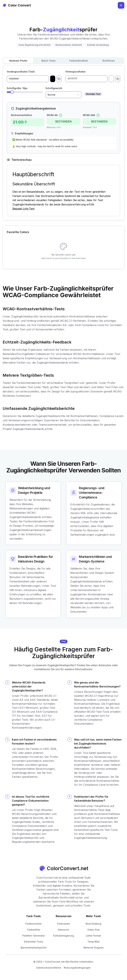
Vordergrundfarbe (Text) (21, 72)
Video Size (94, 930)
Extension (63, 930)
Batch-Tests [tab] (49, 61)
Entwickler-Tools (34, 942)
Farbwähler (34, 930)
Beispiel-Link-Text (23, 209)
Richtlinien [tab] (109, 61)
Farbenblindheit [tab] (79, 61)
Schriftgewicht (54, 88)
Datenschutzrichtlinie (49, 968)
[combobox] (63, 95)
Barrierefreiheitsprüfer (34, 948)
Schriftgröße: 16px (17, 88)
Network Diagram (94, 948)
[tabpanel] (63, 143)
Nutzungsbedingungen (77, 968)
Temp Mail (94, 942)
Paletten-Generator (34, 936)
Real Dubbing (93, 924)
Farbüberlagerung (63, 936)
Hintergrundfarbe (75, 72)
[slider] (12, 92)
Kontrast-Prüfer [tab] (18, 61)
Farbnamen (64, 924)
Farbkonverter (34, 924)
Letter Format (93, 936)
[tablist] (63, 61)
